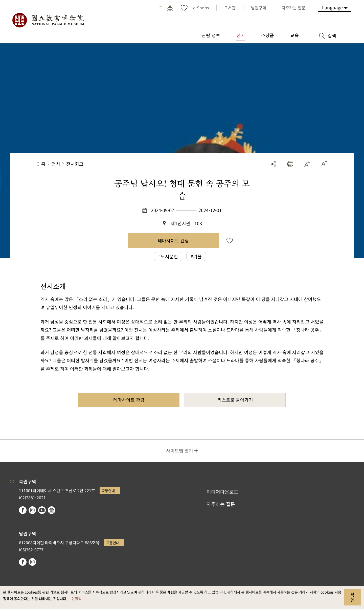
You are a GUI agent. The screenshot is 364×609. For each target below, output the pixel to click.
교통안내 (108, 491)
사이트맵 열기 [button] (180, 450)
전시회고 (75, 164)
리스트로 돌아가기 (235, 400)
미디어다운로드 (222, 492)
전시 (56, 164)
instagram (32, 510)
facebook (23, 510)
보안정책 (75, 599)
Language (332, 7)
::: (160, 8)
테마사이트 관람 (173, 240)
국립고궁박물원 (48, 20)
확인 (352, 597)
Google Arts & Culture (52, 510)
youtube (42, 510)
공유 (273, 164)
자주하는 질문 (221, 504)
